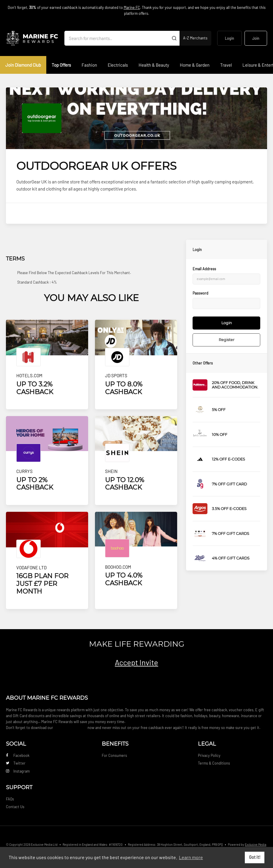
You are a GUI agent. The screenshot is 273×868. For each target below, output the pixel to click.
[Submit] (174, 38)
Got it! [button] (255, 857)
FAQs (10, 799)
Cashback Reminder (70, 728)
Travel (226, 65)
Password (200, 293)
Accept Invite (136, 662)
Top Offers (61, 65)
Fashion (89, 65)
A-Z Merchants (195, 38)
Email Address (204, 269)
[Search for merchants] (117, 38)
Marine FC (132, 7)
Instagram (18, 771)
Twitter (16, 763)
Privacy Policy (209, 755)
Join (256, 38)
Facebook (18, 755)
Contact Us (15, 807)
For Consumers (114, 755)
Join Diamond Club (23, 65)
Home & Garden (195, 65)
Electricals (118, 65)
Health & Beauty (154, 65)
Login (230, 38)
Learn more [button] (191, 857)
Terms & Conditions (214, 763)
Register (227, 340)
